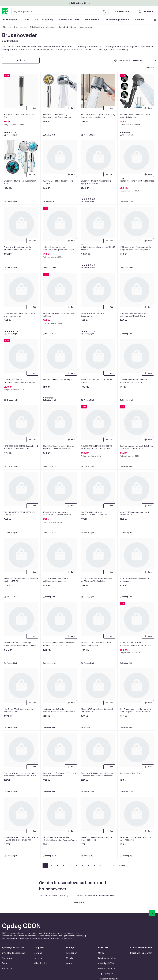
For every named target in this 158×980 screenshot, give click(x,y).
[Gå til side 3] (58, 866)
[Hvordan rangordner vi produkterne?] (116, 60)
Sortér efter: (125, 60)
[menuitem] (11, 20)
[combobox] (60, 11)
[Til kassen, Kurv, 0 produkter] (146, 11)
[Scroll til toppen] (152, 913)
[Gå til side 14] (113, 866)
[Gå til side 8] (89, 866)
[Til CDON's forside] (5, 11)
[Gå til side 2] (51, 866)
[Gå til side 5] (70, 866)
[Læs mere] (79, 902)
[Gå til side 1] (45, 866)
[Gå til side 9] (95, 866)
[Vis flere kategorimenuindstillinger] (155, 20)
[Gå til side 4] (64, 866)
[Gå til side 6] (76, 866)
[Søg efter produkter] (104, 11)
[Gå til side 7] (82, 866)
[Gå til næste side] (123, 866)
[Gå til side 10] (101, 866)
